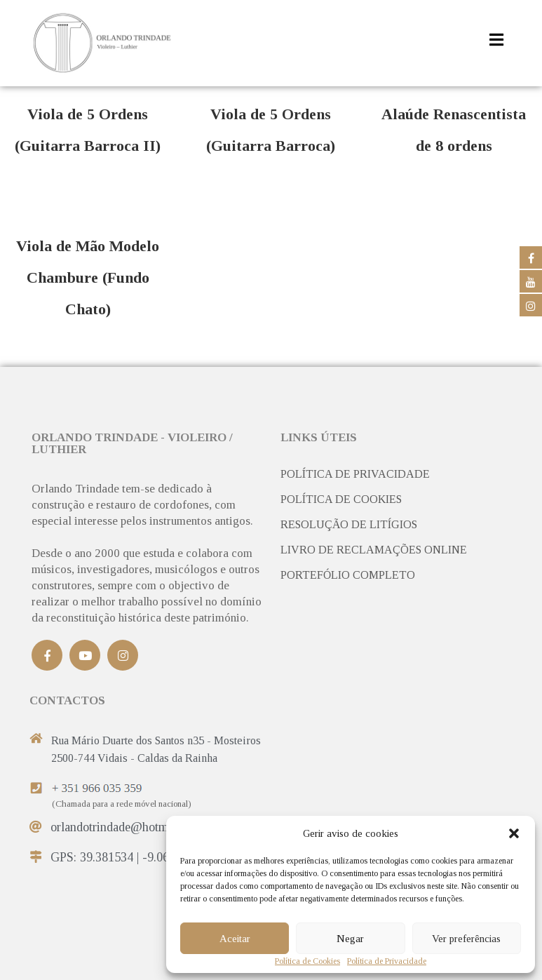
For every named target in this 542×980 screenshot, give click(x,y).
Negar (350, 939)
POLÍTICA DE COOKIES (341, 499)
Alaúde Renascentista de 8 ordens (454, 130)
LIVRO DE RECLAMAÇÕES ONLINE (374, 550)
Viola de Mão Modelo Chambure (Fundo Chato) (88, 277)
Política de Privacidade (387, 962)
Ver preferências (466, 939)
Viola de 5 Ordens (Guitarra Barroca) (271, 130)
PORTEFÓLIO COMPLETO (348, 575)
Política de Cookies (307, 962)
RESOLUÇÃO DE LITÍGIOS (349, 525)
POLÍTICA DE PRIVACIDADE (355, 474)
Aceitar (235, 939)
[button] (514, 833)
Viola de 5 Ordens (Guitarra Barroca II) (88, 130)
